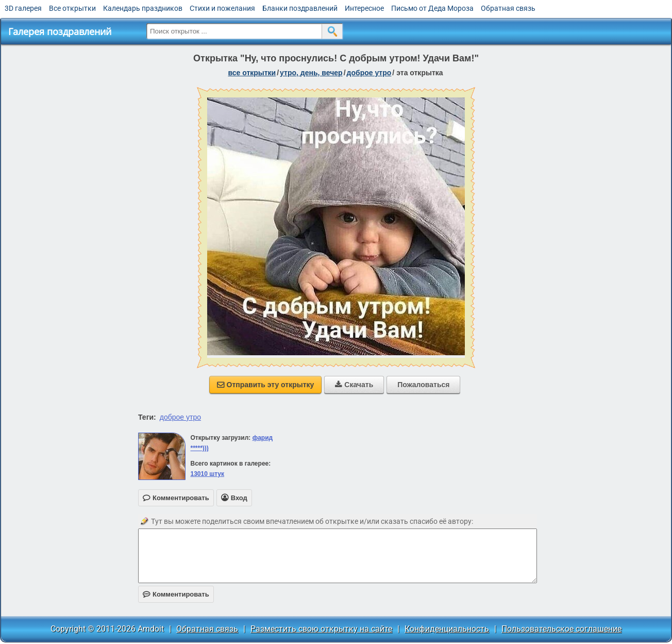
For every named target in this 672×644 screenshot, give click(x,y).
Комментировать (176, 594)
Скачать (354, 385)
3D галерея (23, 8)
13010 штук (207, 474)
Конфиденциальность (447, 629)
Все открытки (72, 8)
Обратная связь (508, 8)
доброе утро (369, 73)
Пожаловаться (423, 385)
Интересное (364, 8)
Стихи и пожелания (222, 8)
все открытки (252, 73)
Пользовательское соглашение (561, 629)
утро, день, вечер (311, 73)
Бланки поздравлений (300, 8)
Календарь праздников (143, 8)
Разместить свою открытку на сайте (321, 629)
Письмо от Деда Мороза (432, 8)
